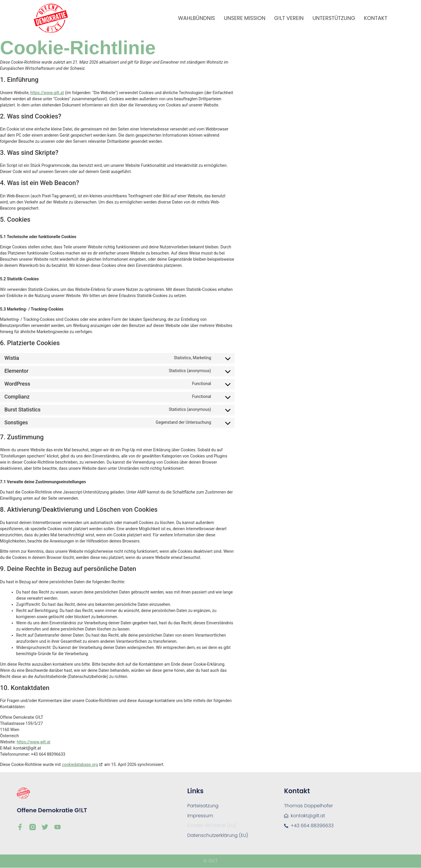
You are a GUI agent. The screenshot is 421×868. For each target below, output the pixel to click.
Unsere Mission (245, 18)
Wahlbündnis (196, 18)
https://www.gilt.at (47, 93)
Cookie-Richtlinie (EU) (212, 826)
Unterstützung (334, 18)
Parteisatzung (203, 806)
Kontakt (376, 18)
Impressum (200, 816)
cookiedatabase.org (80, 764)
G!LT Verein (289, 18)
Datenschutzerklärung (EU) (218, 836)
